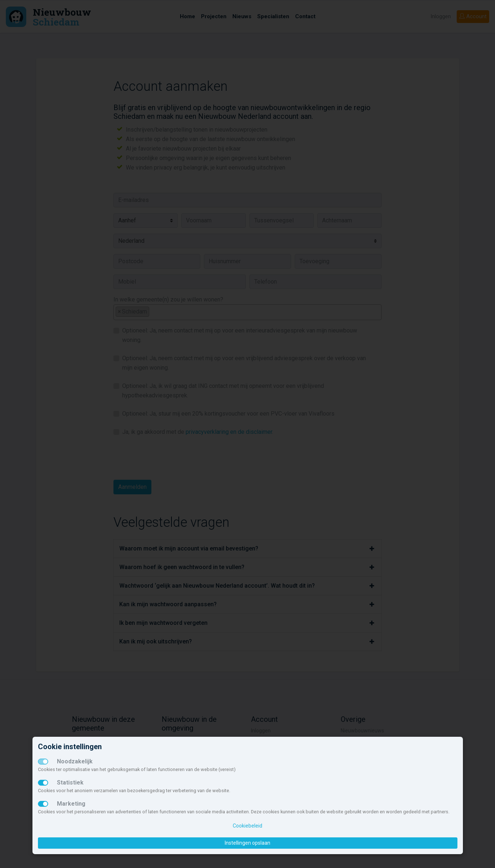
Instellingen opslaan (247, 843)
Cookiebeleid (247, 826)
